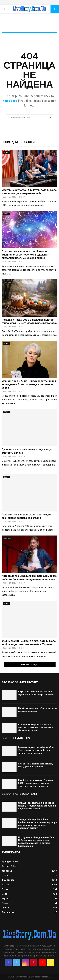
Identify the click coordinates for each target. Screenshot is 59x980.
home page (10, 101)
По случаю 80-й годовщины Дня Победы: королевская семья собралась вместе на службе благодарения (36, 842)
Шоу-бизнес (8, 880)
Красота (6, 885)
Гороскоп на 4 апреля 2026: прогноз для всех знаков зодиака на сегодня (27, 516)
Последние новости (18, 142)
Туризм (5, 908)
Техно (5, 903)
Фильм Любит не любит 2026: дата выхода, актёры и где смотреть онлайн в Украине (29, 643)
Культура (7, 282)
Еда (7, 875)
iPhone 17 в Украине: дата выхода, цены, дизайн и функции (35, 765)
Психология (8, 912)
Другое (7, 152)
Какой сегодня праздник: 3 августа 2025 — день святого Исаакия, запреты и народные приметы (36, 783)
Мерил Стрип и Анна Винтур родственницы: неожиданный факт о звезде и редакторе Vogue (29, 384)
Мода (4, 894)
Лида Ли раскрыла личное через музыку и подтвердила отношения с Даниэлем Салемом (37, 806)
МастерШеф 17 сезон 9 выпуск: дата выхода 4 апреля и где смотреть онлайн (29, 192)
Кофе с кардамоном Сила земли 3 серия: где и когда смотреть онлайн (36, 693)
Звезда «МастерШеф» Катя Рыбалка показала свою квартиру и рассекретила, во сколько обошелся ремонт (38, 824)
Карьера (6, 899)
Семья (5, 889)
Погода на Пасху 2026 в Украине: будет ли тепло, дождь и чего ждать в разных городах (29, 321)
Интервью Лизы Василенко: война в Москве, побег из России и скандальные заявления (29, 578)
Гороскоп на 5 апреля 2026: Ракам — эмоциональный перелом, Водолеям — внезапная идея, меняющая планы (26, 255)
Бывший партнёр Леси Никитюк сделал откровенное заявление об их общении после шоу (36, 727)
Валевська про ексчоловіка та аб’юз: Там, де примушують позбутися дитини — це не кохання (36, 750)
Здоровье (7, 871)
